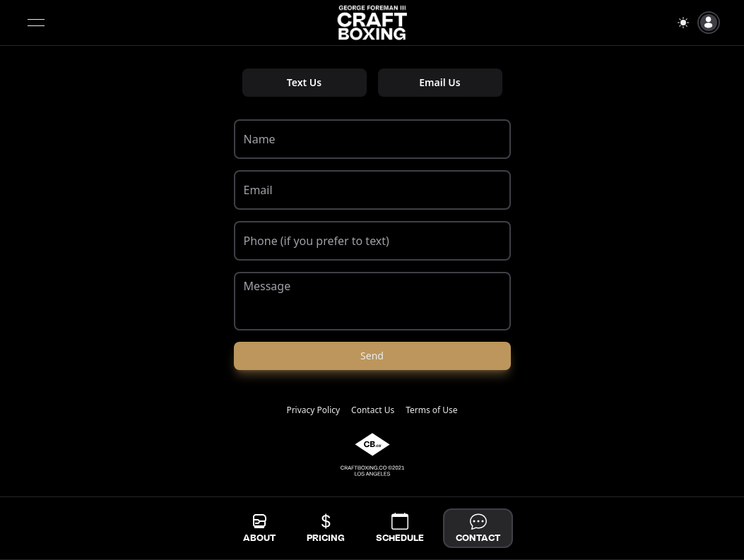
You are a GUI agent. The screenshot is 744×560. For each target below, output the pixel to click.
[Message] (372, 301)
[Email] (372, 190)
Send (372, 356)
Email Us (439, 82)
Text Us (304, 82)
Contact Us (373, 410)
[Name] (372, 139)
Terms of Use (431, 410)
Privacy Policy (313, 410)
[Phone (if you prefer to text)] (372, 241)
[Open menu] (36, 23)
